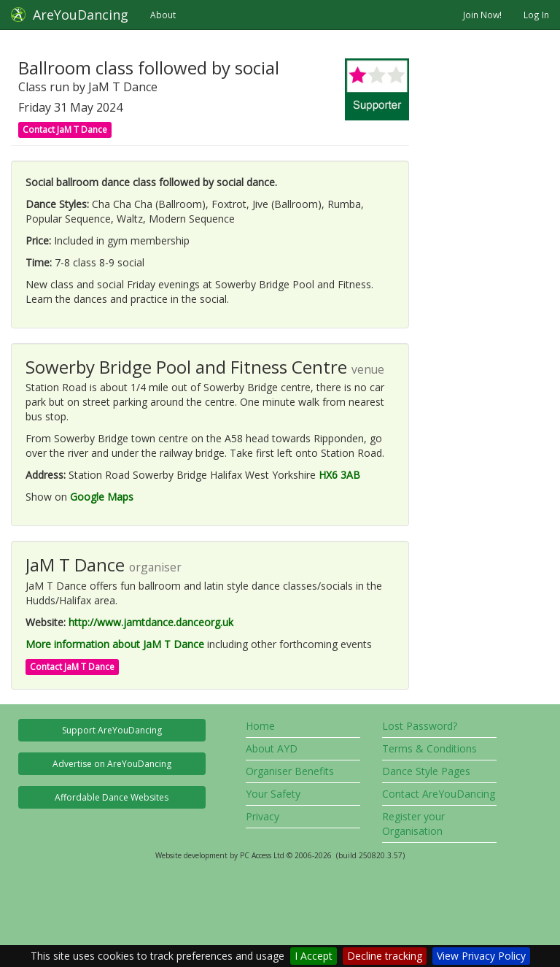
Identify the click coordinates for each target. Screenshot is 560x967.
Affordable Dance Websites (112, 797)
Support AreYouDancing (112, 730)
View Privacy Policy (481, 956)
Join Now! (482, 15)
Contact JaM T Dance (65, 130)
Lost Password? (420, 726)
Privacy (262, 816)
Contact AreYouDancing (439, 794)
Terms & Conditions (429, 748)
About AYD (272, 748)
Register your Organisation (413, 824)
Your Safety (273, 794)
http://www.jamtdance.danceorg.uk (151, 622)
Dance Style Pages (426, 771)
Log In (536, 15)
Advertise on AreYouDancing (112, 764)
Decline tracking (385, 956)
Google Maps (102, 497)
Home (260, 726)
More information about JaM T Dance (115, 644)
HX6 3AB (339, 475)
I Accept (314, 956)
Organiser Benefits (290, 771)
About (163, 15)
